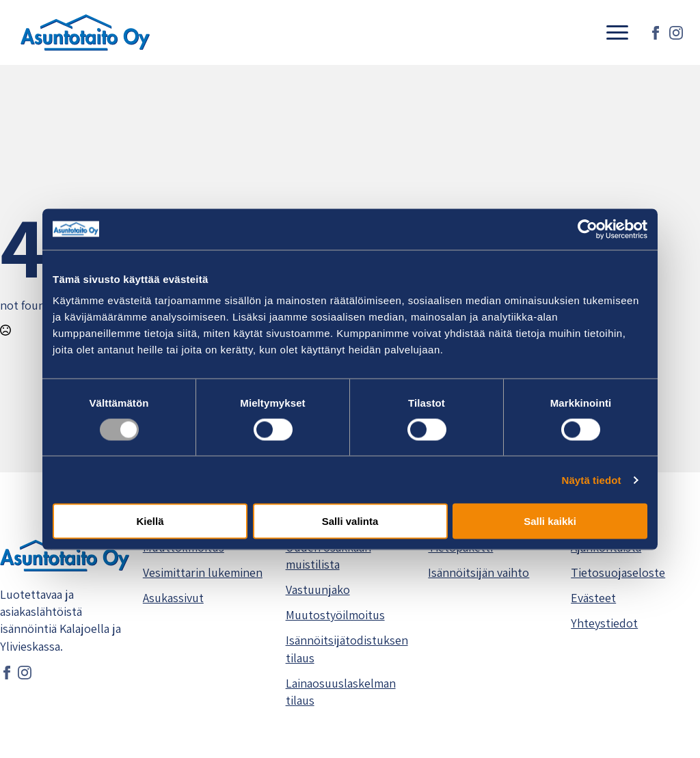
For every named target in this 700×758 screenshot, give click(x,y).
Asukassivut (173, 598)
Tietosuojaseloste (618, 572)
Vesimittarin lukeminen (203, 572)
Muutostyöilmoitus (335, 615)
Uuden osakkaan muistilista (328, 556)
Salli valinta (350, 521)
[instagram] (676, 33)
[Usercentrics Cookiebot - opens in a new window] (588, 229)
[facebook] (656, 33)
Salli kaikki (550, 521)
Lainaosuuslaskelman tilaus (341, 692)
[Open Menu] (617, 33)
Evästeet (593, 598)
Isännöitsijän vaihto (479, 572)
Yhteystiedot (604, 623)
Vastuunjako (318, 590)
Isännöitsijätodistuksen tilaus (347, 649)
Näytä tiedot (592, 479)
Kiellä (150, 521)
